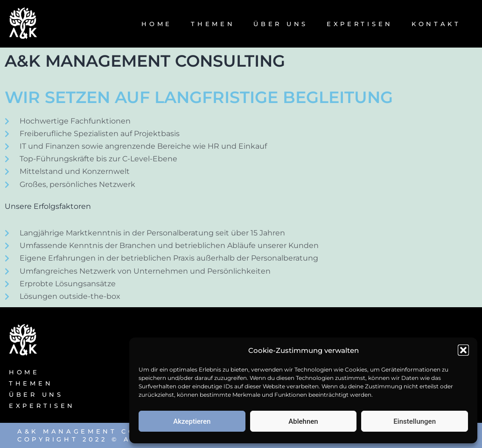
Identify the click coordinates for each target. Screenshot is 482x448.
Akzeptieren (192, 421)
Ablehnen (303, 421)
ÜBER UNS (281, 24)
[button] (463, 350)
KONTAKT (436, 24)
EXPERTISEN (360, 24)
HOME (157, 24)
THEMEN (213, 24)
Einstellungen (415, 421)
